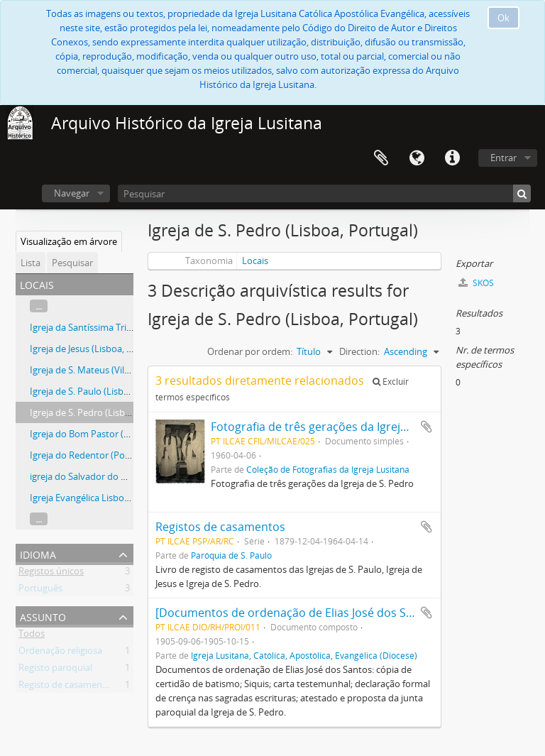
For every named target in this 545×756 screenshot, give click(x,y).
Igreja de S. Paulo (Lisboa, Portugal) (104, 391)
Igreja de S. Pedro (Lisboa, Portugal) (104, 412)
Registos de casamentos (220, 527)
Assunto (43, 616)
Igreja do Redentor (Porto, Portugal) (105, 455)
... (39, 306)
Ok (503, 18)
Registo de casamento (65, 687)
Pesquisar (72, 263)
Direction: (359, 351)
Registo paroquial (55, 670)
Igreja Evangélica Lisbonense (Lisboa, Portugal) (128, 498)
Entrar (503, 158)
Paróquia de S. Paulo (231, 555)
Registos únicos (51, 574)
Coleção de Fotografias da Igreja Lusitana (328, 469)
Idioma (417, 158)
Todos (32, 636)
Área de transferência (381, 158)
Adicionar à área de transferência (426, 427)
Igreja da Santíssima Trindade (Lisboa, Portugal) (130, 327)
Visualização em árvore (69, 241)
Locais (255, 261)
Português (40, 591)
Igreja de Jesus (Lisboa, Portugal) (98, 349)
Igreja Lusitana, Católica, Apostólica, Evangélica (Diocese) (304, 655)
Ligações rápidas (452, 158)
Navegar (72, 193)
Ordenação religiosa (60, 653)
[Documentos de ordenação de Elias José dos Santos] (298, 613)
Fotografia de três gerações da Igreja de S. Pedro (341, 427)
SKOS (476, 283)
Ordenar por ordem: (250, 351)
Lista (31, 263)
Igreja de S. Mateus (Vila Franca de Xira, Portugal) (132, 370)
